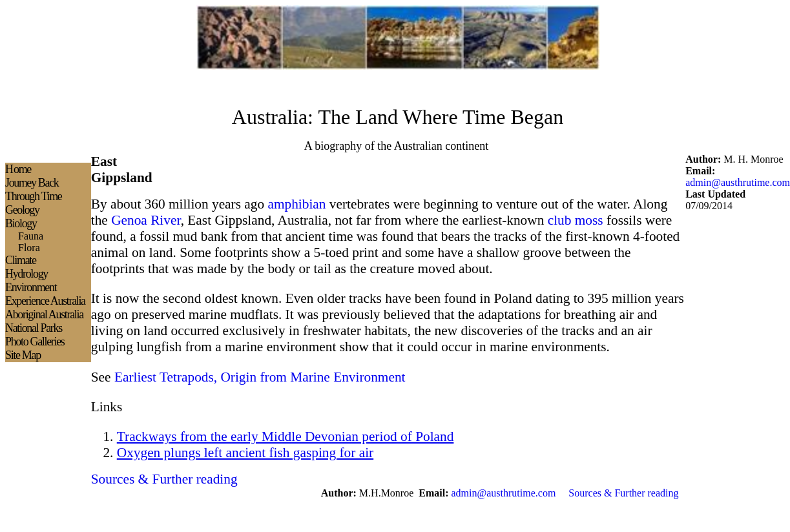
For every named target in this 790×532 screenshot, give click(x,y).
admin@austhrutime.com (738, 182)
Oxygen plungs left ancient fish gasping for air (245, 453)
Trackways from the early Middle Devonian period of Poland (286, 436)
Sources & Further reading (623, 493)
